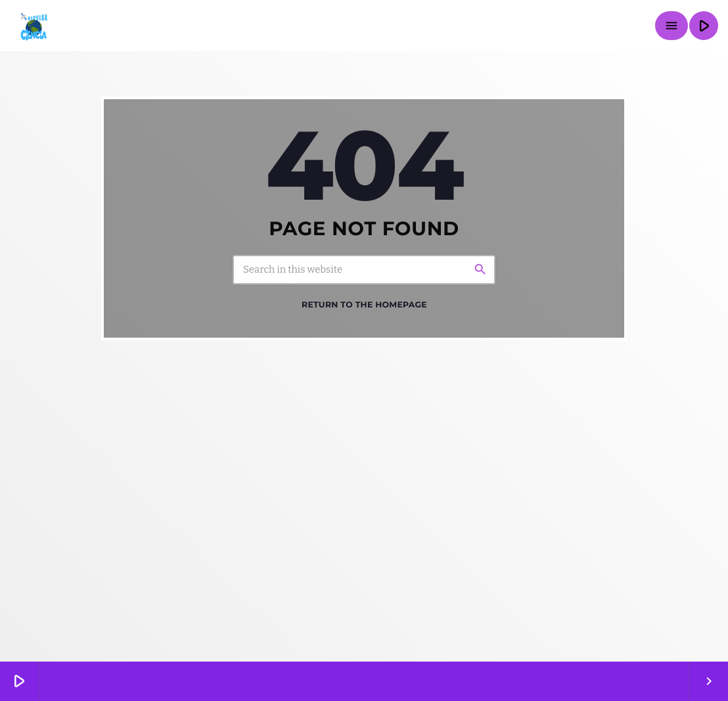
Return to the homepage (364, 305)
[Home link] (33, 26)
